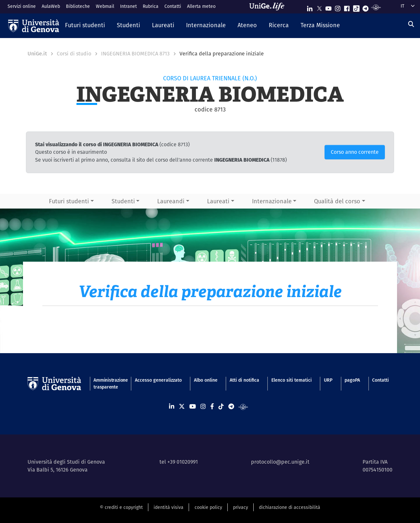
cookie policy (208, 507)
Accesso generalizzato (158, 380)
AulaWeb (51, 6)
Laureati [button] (218, 201)
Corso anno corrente (355, 152)
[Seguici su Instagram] (338, 7)
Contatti (173, 6)
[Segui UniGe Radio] (376, 7)
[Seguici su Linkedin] (310, 7)
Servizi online (22, 6)
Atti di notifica (244, 380)
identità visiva (168, 507)
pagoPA (352, 380)
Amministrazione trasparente (108, 383)
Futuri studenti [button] (69, 201)
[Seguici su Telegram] (366, 7)
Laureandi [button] (171, 201)
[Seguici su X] (319, 7)
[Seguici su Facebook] (347, 7)
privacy (241, 507)
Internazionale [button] (272, 201)
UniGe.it (37, 54)
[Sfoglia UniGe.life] (269, 7)
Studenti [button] (123, 201)
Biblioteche (78, 6)
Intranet (128, 6)
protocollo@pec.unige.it (280, 462)
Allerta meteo (201, 6)
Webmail (105, 6)
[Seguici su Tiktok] (356, 7)
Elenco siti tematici (292, 380)
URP (328, 380)
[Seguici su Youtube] (328, 7)
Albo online (206, 380)
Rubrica (151, 6)
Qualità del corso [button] (337, 201)
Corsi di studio (74, 54)
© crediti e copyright (121, 507)
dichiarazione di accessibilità (290, 507)
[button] (85, 26)
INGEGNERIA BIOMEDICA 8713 (135, 54)
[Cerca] (411, 24)
